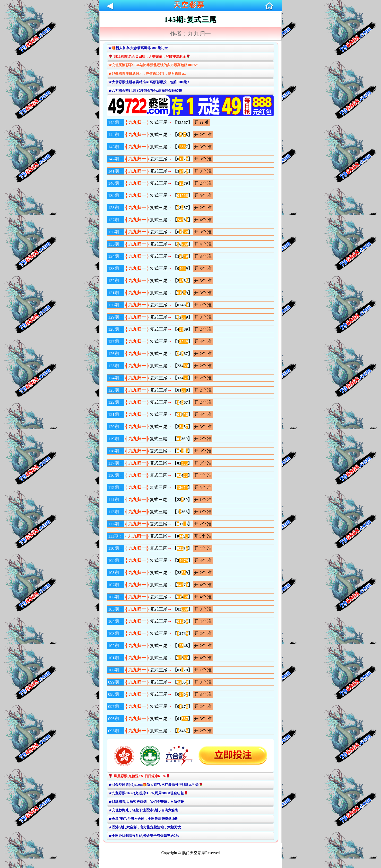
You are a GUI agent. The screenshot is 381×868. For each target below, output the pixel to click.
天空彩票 (189, 5)
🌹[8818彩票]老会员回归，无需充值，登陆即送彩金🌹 (149, 57)
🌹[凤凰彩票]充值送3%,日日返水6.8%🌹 (139, 776)
